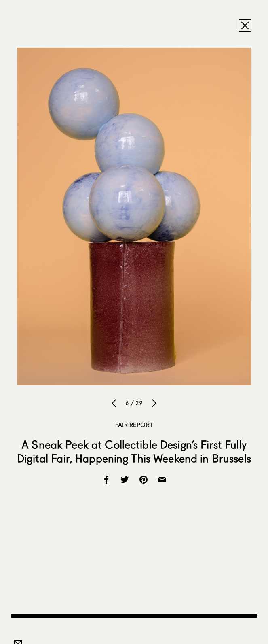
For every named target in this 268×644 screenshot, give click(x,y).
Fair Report (134, 425)
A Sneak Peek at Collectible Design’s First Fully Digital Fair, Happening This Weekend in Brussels (134, 451)
